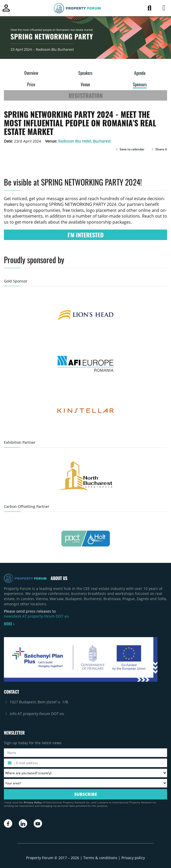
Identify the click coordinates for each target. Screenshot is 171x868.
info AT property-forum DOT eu (37, 714)
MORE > (9, 624)
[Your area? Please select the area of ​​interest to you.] (85, 783)
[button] (130, 149)
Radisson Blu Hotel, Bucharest (84, 141)
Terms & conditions (100, 858)
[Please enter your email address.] (85, 763)
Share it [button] (159, 149)
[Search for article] (149, 9)
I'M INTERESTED (86, 235)
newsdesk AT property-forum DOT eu (36, 616)
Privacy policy (133, 858)
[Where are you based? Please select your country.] (85, 773)
